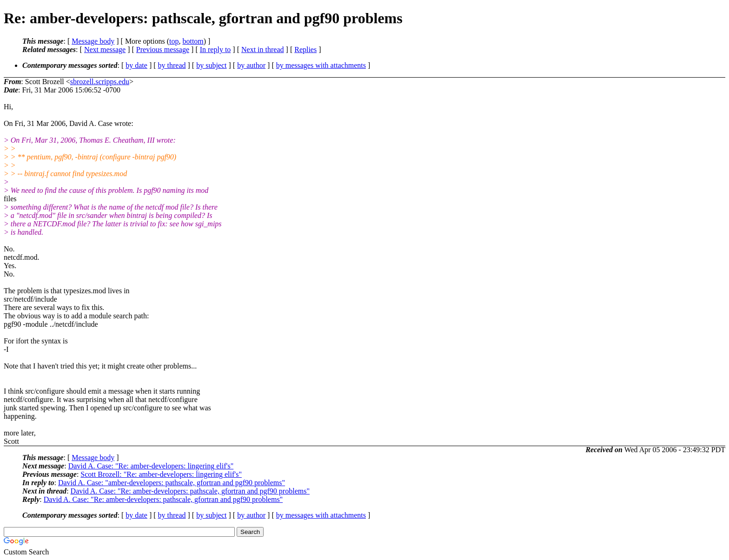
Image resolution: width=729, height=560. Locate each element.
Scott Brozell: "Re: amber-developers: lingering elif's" (161, 474)
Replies (305, 49)
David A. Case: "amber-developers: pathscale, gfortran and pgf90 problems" (172, 483)
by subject (211, 65)
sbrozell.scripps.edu (100, 82)
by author (251, 65)
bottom (193, 41)
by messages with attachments (321, 65)
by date (136, 65)
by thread (172, 65)
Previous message (163, 49)
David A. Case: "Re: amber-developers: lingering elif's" (151, 466)
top (174, 41)
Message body (93, 41)
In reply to (215, 49)
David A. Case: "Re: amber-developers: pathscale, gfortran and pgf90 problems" (190, 491)
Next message (105, 49)
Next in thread (263, 49)
